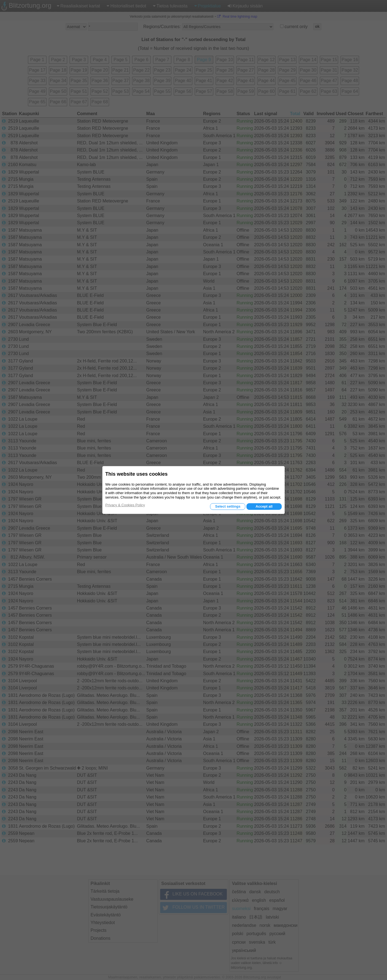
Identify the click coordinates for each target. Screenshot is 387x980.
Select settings (228, 506)
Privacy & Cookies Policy (125, 505)
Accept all (264, 506)
